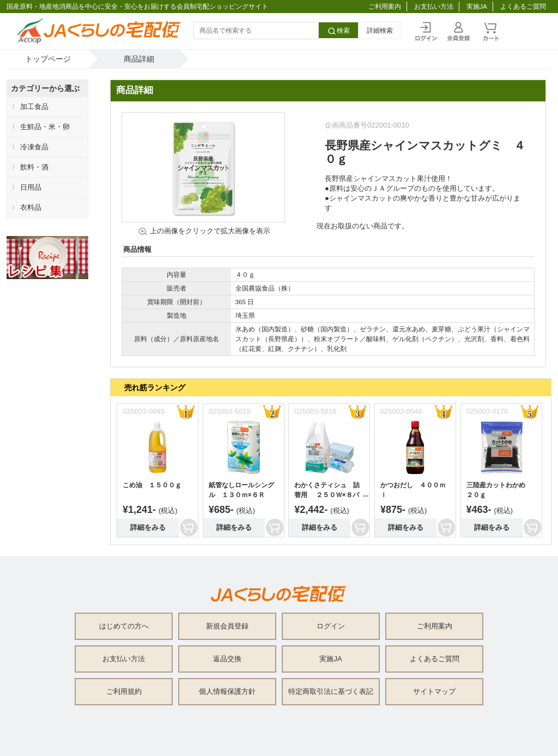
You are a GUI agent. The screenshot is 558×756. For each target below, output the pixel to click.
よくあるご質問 (523, 6)
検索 (338, 31)
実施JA (477, 6)
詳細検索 (380, 30)
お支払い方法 (434, 6)
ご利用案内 (385, 6)
